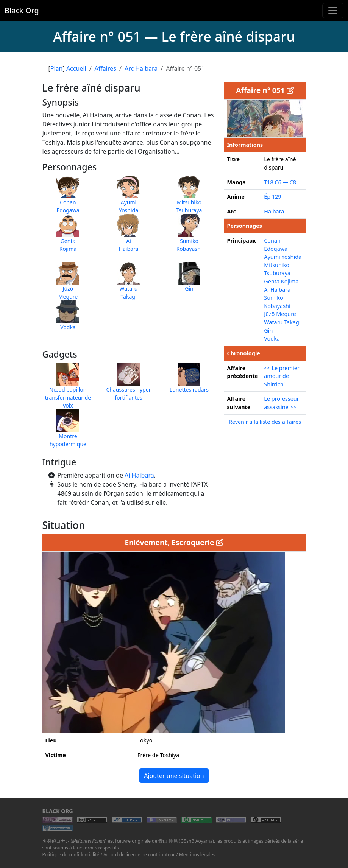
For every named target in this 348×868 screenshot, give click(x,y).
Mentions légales (197, 855)
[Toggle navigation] (333, 11)
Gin (268, 331)
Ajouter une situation (174, 776)
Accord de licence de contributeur (139, 855)
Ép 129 (272, 197)
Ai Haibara (139, 475)
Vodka (272, 338)
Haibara (274, 211)
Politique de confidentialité (71, 855)
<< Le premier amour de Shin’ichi (282, 376)
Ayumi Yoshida (283, 257)
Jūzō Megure (280, 314)
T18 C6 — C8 (280, 182)
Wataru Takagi (282, 322)
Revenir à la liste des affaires (265, 422)
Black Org (22, 10)
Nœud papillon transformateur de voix (68, 390)
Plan (57, 68)
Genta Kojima (281, 281)
